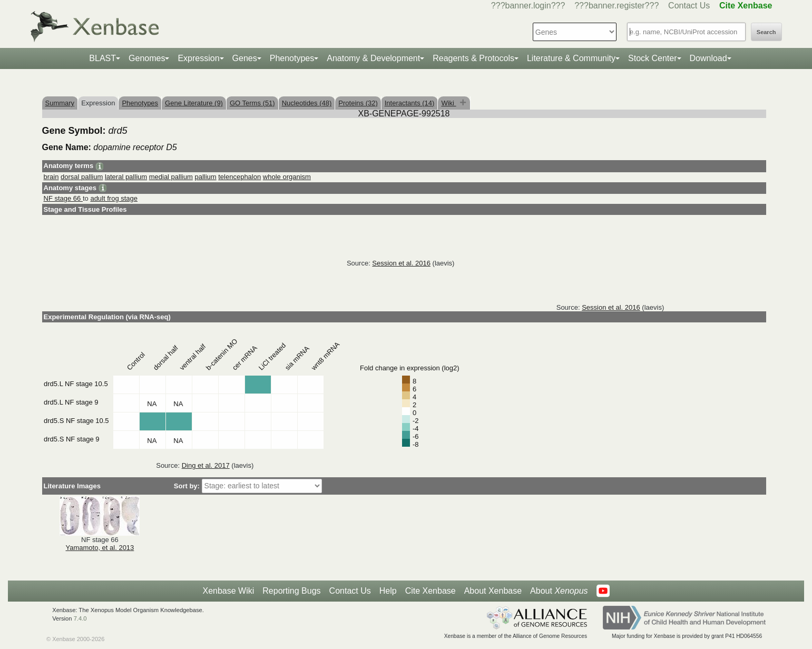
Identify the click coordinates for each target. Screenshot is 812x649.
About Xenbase (493, 591)
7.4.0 (80, 618)
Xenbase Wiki (228, 591)
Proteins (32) (358, 103)
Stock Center (652, 58)
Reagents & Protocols (473, 58)
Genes (245, 58)
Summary (60, 103)
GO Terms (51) (252, 103)
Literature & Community (571, 58)
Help (388, 591)
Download (708, 58)
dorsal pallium (82, 177)
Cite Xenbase (431, 591)
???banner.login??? (528, 6)
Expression (198, 58)
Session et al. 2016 (401, 263)
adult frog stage (114, 198)
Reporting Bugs (291, 591)
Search (766, 32)
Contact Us (689, 6)
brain (51, 177)
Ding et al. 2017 (206, 465)
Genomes (147, 58)
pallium (205, 177)
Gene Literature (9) (194, 103)
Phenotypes (292, 58)
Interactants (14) (410, 103)
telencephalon (239, 177)
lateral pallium (126, 177)
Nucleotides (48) (307, 103)
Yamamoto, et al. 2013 (100, 548)
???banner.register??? (617, 6)
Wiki (448, 103)
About (559, 591)
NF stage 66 (63, 198)
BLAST (102, 58)
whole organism (287, 177)
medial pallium (171, 177)
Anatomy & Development (373, 58)
